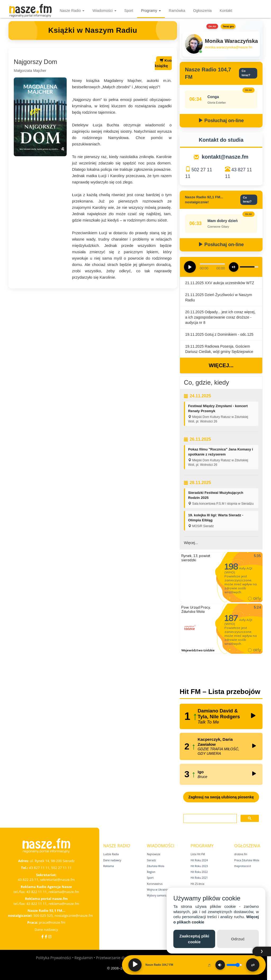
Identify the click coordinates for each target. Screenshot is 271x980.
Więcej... (221, 365)
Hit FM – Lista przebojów (220, 692)
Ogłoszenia (202, 11)
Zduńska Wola (156, 866)
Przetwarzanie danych (115, 958)
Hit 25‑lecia (197, 884)
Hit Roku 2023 (199, 866)
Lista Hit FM (198, 854)
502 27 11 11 (61, 868)
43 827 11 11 (39, 868)
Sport (129, 11)
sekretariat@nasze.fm (57, 880)
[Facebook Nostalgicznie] (46, 937)
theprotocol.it (243, 866)
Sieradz (151, 860)
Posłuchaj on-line (221, 121)
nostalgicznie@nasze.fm (74, 915)
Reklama (109, 866)
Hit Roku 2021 (199, 878)
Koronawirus (155, 884)
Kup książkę (163, 63)
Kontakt (226, 11)
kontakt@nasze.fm (225, 157)
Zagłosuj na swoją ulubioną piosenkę (221, 797)
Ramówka (177, 11)
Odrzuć (238, 939)
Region (151, 872)
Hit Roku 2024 (199, 860)
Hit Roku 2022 (199, 872)
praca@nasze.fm (52, 922)
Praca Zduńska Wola (247, 860)
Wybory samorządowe (161, 895)
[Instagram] (50, 937)
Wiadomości (104, 11)
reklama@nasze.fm (64, 892)
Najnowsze (154, 854)
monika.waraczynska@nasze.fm (229, 47)
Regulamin (83, 958)
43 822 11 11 (37, 892)
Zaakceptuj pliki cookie (194, 939)
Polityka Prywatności (53, 958)
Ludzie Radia (111, 854)
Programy (151, 11)
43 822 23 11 (28, 880)
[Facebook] (42, 937)
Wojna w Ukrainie (158, 890)
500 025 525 (43, 915)
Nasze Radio (72, 11)
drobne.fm (241, 854)
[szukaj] (210, 819)
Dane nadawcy (46, 930)
